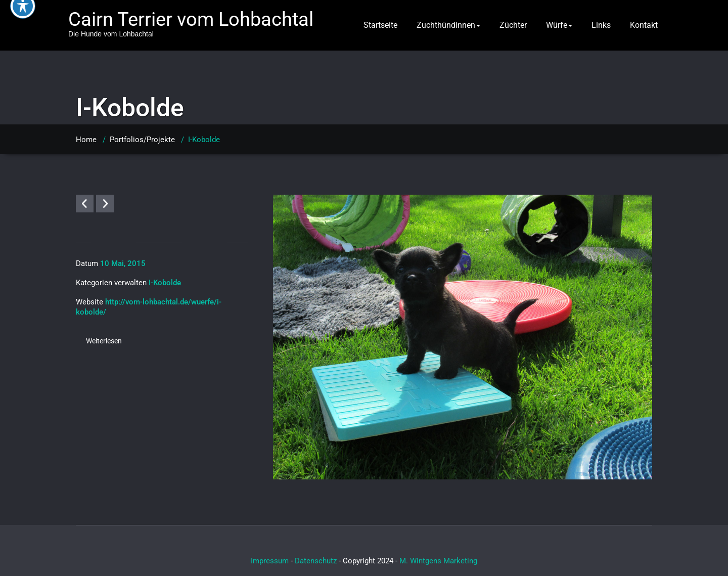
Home (86, 140)
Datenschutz (316, 561)
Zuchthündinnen (448, 25)
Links (601, 25)
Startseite (380, 25)
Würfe (559, 25)
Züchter (513, 25)
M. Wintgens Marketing (438, 561)
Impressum (270, 561)
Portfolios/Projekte (142, 140)
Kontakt (644, 25)
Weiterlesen (104, 341)
